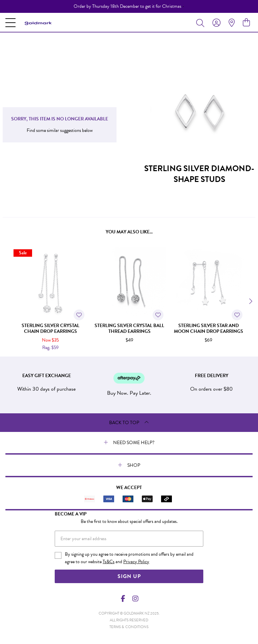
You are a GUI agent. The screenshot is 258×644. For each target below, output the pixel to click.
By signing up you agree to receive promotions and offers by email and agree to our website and (129, 558)
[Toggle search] (202, 23)
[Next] (250, 301)
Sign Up (129, 576)
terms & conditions (129, 627)
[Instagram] (135, 599)
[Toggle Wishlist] (79, 315)
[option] (129, 6)
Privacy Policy (136, 562)
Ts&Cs (109, 562)
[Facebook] (123, 599)
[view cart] (246, 23)
